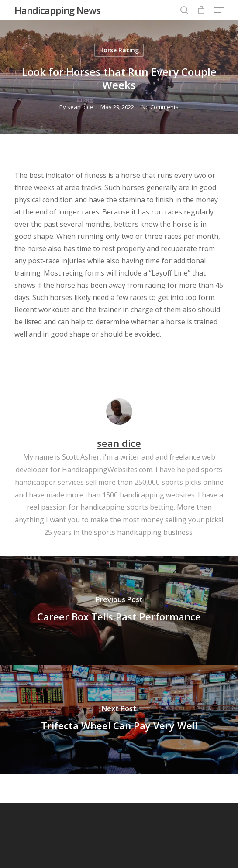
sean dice (80, 107)
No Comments (160, 107)
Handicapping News (57, 10)
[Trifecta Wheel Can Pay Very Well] (119, 720)
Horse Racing (119, 50)
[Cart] (201, 10)
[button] (219, 10)
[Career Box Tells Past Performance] (119, 611)
